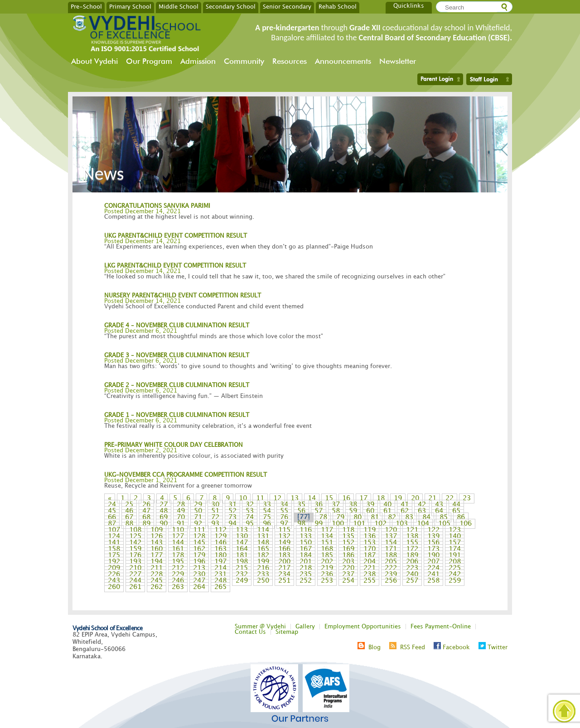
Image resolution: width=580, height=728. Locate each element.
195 (178, 562)
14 (312, 498)
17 (363, 498)
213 (199, 568)
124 (114, 536)
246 (178, 581)
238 (370, 575)
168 (327, 549)
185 (327, 556)
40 (387, 505)
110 (178, 530)
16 (346, 498)
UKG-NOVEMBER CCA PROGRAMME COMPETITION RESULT (186, 475)
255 (370, 581)
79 (340, 517)
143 (157, 543)
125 (135, 536)
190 (433, 556)
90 (164, 524)
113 (242, 530)
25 (129, 505)
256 (391, 581)
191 (455, 556)
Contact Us (250, 632)
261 (135, 587)
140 (455, 536)
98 (301, 524)
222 (391, 568)
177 (157, 556)
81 (375, 517)
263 (178, 587)
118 (348, 530)
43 (439, 505)
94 (232, 524)
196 (199, 562)
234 (284, 575)
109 (157, 530)
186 (348, 556)
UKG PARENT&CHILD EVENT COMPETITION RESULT (176, 236)
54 (267, 511)
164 (242, 549)
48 (164, 511)
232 (242, 575)
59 (353, 511)
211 (157, 568)
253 (327, 581)
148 (263, 543)
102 (380, 524)
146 (220, 543)
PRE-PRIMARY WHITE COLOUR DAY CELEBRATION (174, 445)
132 (284, 536)
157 (455, 543)
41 (405, 505)
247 (199, 581)
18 (381, 498)
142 (135, 543)
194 (157, 562)
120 (391, 530)
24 (112, 505)
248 (220, 581)
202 (327, 562)
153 (370, 543)
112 (220, 530)
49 (181, 511)
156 (433, 543)
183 (284, 556)
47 (146, 511)
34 (284, 505)
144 (178, 543)
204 (370, 562)
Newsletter (398, 61)
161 (178, 549)
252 (306, 581)
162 (199, 549)
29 (198, 505)
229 (178, 575)
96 (267, 524)
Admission (198, 61)
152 (348, 543)
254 (348, 581)
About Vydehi (94, 61)
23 (467, 498)
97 (284, 524)
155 (412, 543)
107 (114, 530)
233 (263, 575)
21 (432, 498)
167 (306, 549)
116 (306, 530)
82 (392, 517)
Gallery (305, 627)
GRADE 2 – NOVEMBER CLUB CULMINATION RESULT (177, 385)
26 (146, 505)
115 (284, 530)
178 (178, 556)
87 (112, 524)
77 (304, 517)
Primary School (130, 6)
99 (319, 524)
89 (146, 524)
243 (114, 581)
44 (456, 505)
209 (114, 568)
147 (242, 543)
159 (135, 549)
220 (348, 568)
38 (353, 505)
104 (423, 524)
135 (348, 536)
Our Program (149, 61)
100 (338, 524)
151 (327, 543)
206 (412, 562)
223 (412, 568)
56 (301, 511)
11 (260, 498)
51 (215, 511)
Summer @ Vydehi (260, 627)
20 (415, 498)
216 (263, 568)
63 (422, 511)
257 (412, 581)
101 (359, 524)
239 (391, 575)
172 (412, 549)
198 (242, 562)
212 (178, 568)
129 (220, 536)
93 (215, 524)
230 (199, 575)
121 (412, 530)
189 (412, 556)
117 (327, 530)
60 (370, 511)
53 (250, 511)
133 (306, 536)
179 (199, 556)
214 (220, 568)
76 (284, 517)
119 (370, 530)
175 (114, 556)
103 (402, 524)
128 (199, 536)
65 (456, 511)
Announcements (343, 61)
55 (284, 511)
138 (412, 536)
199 (263, 562)
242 (455, 575)
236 (327, 575)
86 (461, 517)
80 (358, 517)
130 (242, 536)
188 (391, 556)
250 (263, 581)
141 (114, 543)
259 (455, 581)
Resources (290, 61)
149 (284, 543)
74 (250, 517)
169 (348, 549)
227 (135, 575)
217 (284, 568)
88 (129, 524)
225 (455, 568)
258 (433, 581)
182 (263, 556)
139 (433, 536)
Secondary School (231, 6)
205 (391, 562)
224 (433, 568)
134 (327, 536)
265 (220, 587)
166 (284, 549)
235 (306, 575)
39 (370, 505)
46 (129, 511)
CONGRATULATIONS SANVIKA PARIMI (157, 206)
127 (178, 536)
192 (114, 562)
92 (198, 524)
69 (164, 517)
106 (466, 524)
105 (444, 524)
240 (412, 575)
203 (348, 562)
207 (433, 562)
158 (114, 549)
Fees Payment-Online (441, 627)
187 (370, 556)
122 (433, 530)
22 (449, 498)
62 (405, 511)
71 (198, 517)
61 (387, 511)
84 (426, 517)
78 (323, 517)
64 (439, 511)
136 (370, 536)
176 (135, 556)
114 (263, 530)
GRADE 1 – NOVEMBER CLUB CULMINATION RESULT (177, 415)
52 (232, 511)
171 (391, 549)
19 (398, 498)
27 (164, 505)
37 (336, 505)
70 (181, 517)
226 (114, 575)
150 (306, 543)
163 (220, 549)
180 (220, 556)
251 (284, 581)
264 (199, 587)
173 (433, 549)
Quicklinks (409, 6)
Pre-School (86, 6)
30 (215, 505)
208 (455, 562)
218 (306, 568)
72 (215, 517)
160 (157, 549)
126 (157, 536)
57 (319, 511)
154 (391, 543)
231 (220, 575)
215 (242, 568)
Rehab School (338, 6)
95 (250, 524)
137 (391, 536)
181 (242, 556)
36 (319, 505)
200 (284, 562)
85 (444, 517)
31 (232, 505)
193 (135, 562)
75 (267, 517)
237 (348, 575)
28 (181, 505)
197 (220, 562)
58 (336, 511)
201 (306, 562)
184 (306, 556)
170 (370, 549)
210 (135, 568)
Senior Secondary (287, 6)
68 (146, 517)
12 (277, 498)
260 (114, 587)
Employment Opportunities (363, 627)
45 (112, 511)
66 (112, 517)
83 (409, 517)
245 (157, 581)
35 (301, 505)
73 (232, 517)
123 (455, 530)
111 (199, 530)
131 (263, 536)
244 (135, 581)
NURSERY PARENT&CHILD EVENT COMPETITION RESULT (183, 296)
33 (267, 505)
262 (157, 587)
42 (422, 505)
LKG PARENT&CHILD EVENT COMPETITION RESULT (175, 266)
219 (327, 568)
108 (135, 530)
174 (455, 549)
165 (263, 549)
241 (433, 575)
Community (244, 61)
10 (243, 498)
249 (242, 581)
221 (370, 568)
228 (157, 575)
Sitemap (287, 632)
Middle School (179, 6)
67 (129, 517)
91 (181, 524)
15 (329, 498)
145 (199, 543)
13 (295, 498)
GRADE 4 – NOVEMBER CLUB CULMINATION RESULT (177, 326)
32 (250, 505)
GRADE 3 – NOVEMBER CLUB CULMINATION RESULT (177, 355)
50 (198, 511)
